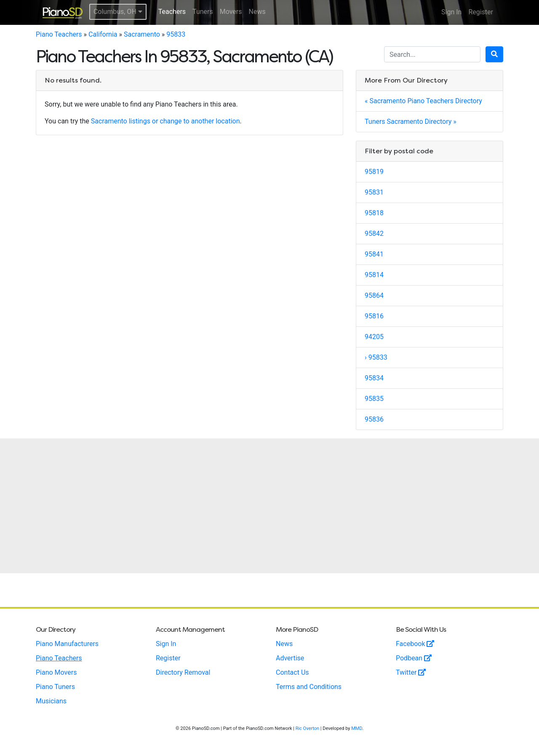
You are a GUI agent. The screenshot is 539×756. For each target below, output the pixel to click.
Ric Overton (307, 728)
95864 (374, 295)
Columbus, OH (118, 12)
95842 (374, 234)
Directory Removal (183, 672)
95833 (176, 34)
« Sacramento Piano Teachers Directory (423, 101)
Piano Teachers (59, 34)
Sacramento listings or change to (141, 121)
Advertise (290, 658)
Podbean (414, 658)
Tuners (203, 12)
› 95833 (376, 357)
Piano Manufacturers (67, 644)
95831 (374, 192)
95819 (374, 172)
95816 (374, 316)
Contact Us (292, 672)
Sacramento (142, 34)
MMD (357, 728)
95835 (374, 399)
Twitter (411, 672)
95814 (374, 275)
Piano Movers (56, 672)
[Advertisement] (269, 506)
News (257, 12)
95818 (374, 213)
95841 (374, 254)
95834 (374, 378)
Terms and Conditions (309, 687)
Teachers (172, 12)
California (103, 34)
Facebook (415, 644)
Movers (231, 12)
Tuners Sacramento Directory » (411, 122)
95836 (374, 419)
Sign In (451, 12)
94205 (374, 337)
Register (481, 12)
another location (216, 121)
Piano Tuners (55, 687)
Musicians (51, 701)
